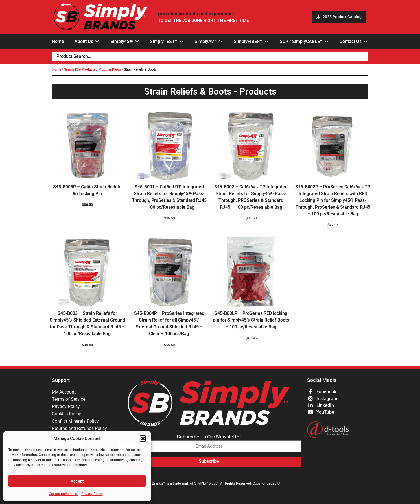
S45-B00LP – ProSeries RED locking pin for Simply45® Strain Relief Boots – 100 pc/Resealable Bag (251, 320)
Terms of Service (69, 399)
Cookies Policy (66, 414)
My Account (64, 392)
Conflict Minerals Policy (75, 421)
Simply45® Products (80, 69)
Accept (77, 481)
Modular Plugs (110, 69)
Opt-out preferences (64, 494)
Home (56, 69)
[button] (143, 438)
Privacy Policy (92, 494)
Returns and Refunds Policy (79, 429)
